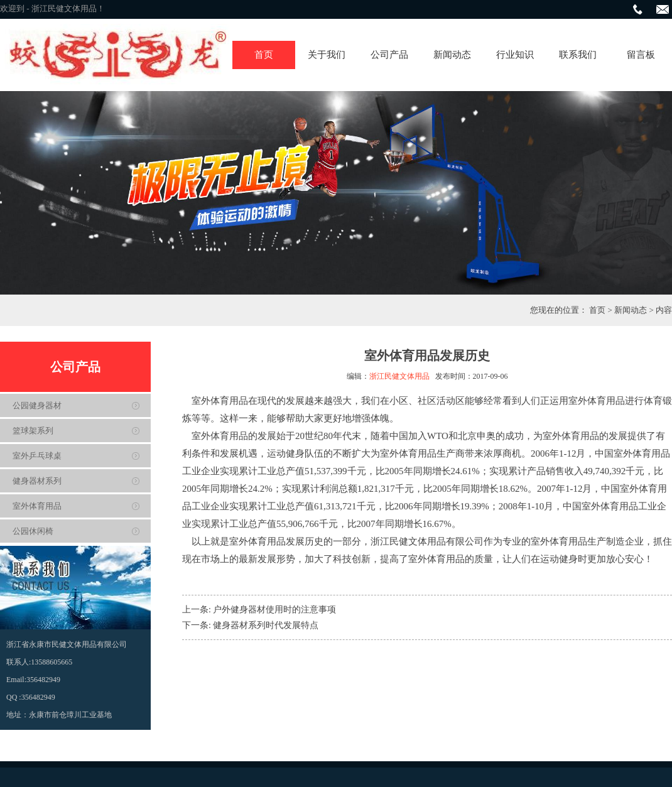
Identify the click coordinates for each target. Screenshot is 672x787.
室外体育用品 (37, 506)
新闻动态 (452, 55)
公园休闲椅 (33, 531)
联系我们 (578, 55)
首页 (264, 55)
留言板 (641, 55)
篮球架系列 (33, 431)
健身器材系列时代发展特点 (266, 625)
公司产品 (389, 55)
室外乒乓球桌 (37, 456)
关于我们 (327, 55)
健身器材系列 (37, 481)
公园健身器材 (37, 405)
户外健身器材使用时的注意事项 (274, 610)
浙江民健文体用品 (399, 376)
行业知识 (515, 55)
